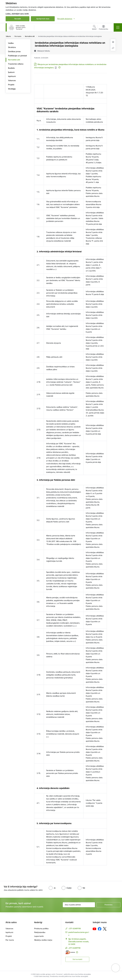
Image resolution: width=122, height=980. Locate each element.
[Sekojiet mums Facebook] (100, 929)
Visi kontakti (77, 959)
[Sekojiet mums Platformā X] (105, 929)
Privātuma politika (41, 929)
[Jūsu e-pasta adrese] (79, 905)
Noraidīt (18, 19)
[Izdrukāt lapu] (113, 42)
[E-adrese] (70, 952)
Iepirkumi (12, 76)
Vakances (12, 80)
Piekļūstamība (40, 932)
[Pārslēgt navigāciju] (118, 27)
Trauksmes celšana (16, 64)
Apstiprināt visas (43, 19)
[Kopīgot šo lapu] (113, 48)
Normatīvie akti (14, 60)
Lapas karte (39, 936)
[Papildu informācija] (59, 67)
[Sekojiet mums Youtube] (94, 929)
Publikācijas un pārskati (17, 56)
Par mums (10, 940)
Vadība (11, 43)
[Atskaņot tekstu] (44, 51)
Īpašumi (11, 72)
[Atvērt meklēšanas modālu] (94, 28)
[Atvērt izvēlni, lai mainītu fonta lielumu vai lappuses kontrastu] (103, 28)
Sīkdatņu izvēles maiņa (43, 940)
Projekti (11, 85)
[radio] (52, 888)
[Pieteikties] (108, 905)
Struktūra (12, 47)
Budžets (11, 68)
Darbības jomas (14, 51)
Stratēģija (12, 89)
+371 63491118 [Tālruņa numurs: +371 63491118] (75, 929)
